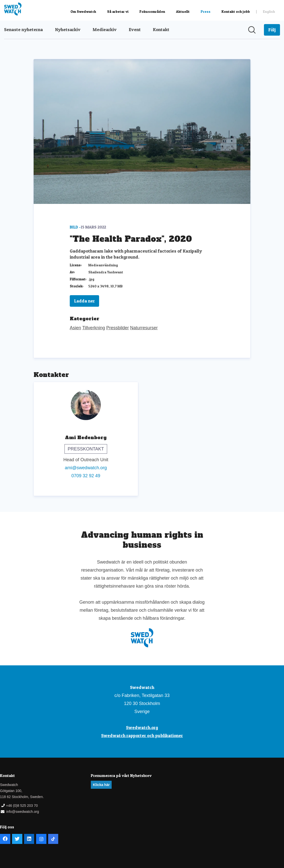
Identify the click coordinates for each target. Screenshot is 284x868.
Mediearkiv (105, 29)
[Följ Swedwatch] (272, 30)
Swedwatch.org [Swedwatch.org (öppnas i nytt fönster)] (142, 727)
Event (135, 29)
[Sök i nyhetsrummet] (252, 30)
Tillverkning (94, 328)
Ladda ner (84, 301)
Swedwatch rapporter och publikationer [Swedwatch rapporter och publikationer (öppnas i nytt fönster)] (142, 735)
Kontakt (161, 29)
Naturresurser (144, 328)
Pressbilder (117, 328)
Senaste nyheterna (23, 29)
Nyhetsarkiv (68, 29)
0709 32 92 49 (86, 476)
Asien (75, 328)
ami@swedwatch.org (86, 468)
